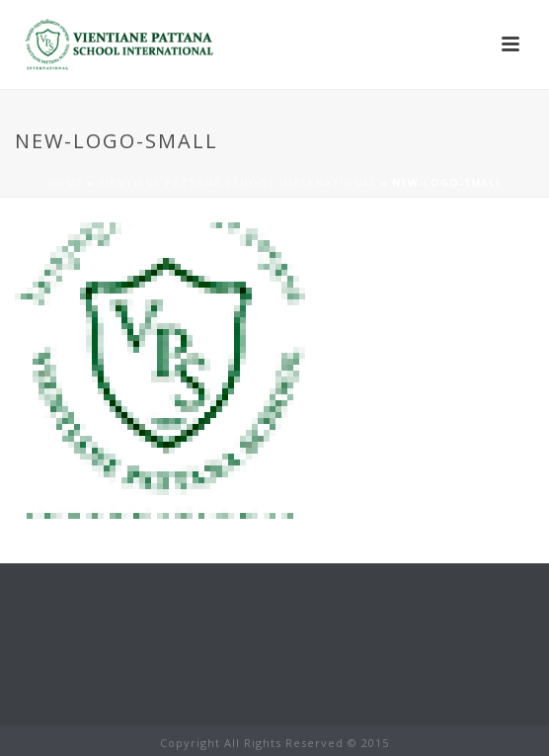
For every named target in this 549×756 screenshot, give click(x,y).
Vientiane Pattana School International (237, 183)
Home (65, 183)
